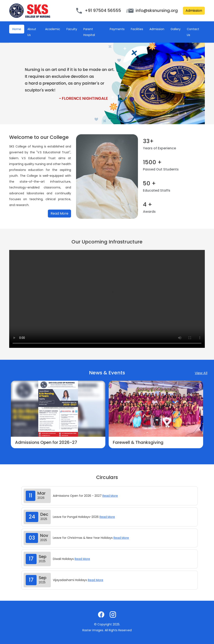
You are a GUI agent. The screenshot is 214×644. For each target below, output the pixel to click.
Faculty (72, 29)
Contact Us (193, 32)
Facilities (137, 29)
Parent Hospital (89, 32)
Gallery (176, 29)
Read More (59, 213)
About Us (32, 32)
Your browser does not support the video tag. (107, 299)
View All (201, 373)
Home (17, 29)
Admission (194, 11)
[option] (58, 414)
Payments (117, 29)
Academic (53, 29)
